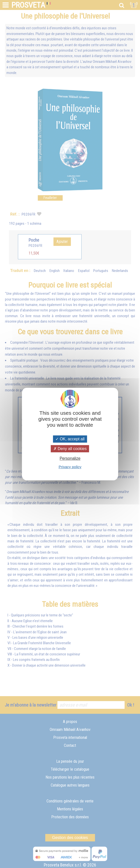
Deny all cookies (70, 449)
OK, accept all (70, 439)
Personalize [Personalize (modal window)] (70, 458)
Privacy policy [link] (70, 467)
